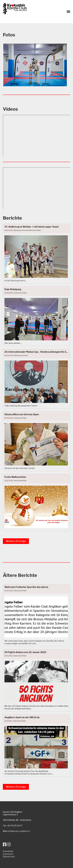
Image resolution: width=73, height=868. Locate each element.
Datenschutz (9, 857)
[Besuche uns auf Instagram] (9, 844)
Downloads (8, 851)
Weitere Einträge (16, 541)
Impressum (8, 854)
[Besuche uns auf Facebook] (5, 844)
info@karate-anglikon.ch (19, 831)
